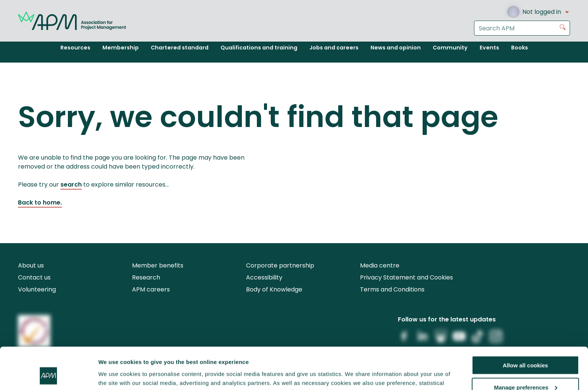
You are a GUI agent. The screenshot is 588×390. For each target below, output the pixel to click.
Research (146, 277)
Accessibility (264, 277)
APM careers (151, 289)
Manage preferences (526, 349)
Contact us (34, 277)
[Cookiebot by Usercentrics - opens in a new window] (49, 375)
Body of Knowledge (274, 289)
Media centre (380, 265)
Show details (116, 375)
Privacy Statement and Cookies (406, 277)
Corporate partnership (280, 265)
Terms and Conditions (392, 289)
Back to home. (40, 202)
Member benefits (158, 265)
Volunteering (37, 289)
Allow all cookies (526, 327)
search (71, 185)
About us (31, 265)
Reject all (525, 371)
